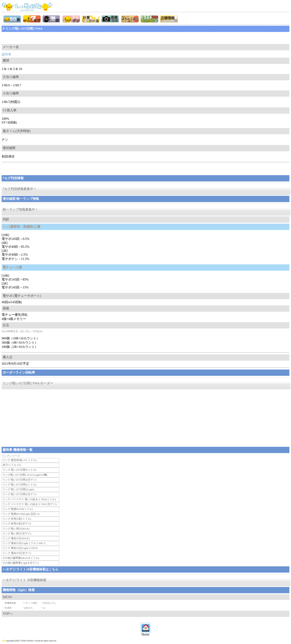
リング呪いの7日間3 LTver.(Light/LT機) (25, 475)
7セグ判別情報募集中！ (20, 189)
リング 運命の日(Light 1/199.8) (20, 548)
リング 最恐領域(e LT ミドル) (20, 460)
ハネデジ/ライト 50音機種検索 (24, 580)
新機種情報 (10, 603)
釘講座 (8, 608)
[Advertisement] (34, 38)
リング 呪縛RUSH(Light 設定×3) (21, 514)
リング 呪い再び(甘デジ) (17, 533)
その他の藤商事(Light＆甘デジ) (21, 563)
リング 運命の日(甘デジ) (17, 553)
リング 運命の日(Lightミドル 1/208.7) (24, 543)
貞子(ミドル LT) (12, 465)
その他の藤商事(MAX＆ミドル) (21, 558)
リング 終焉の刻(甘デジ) (17, 524)
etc (44, 608)
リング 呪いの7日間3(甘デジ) (19, 480)
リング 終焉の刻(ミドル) (17, 519)
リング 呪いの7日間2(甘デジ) (19, 494)
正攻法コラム (50, 603)
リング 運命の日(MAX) (16, 538)
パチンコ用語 (31, 603)
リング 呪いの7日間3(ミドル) (19, 470)
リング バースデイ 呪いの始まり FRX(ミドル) (29, 499)
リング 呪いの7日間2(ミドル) (19, 485)
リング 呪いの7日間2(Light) (18, 489)
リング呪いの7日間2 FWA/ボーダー (28, 383)
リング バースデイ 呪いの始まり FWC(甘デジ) (30, 504)
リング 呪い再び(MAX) (16, 529)
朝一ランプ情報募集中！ (20, 209)
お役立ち (28, 608)
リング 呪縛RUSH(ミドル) (18, 509)
